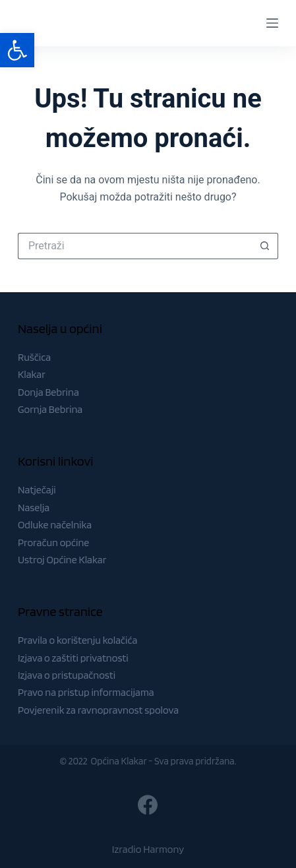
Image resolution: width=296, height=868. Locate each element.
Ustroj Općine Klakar (62, 560)
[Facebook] (148, 805)
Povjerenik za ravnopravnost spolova (98, 710)
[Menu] (272, 23)
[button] (17, 50)
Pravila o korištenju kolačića (78, 640)
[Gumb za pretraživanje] (265, 246)
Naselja (34, 508)
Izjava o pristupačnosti (67, 675)
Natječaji (37, 490)
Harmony (163, 849)
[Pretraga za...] (135, 246)
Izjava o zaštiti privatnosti (73, 658)
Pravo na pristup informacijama (86, 692)
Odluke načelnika (55, 525)
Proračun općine (53, 542)
